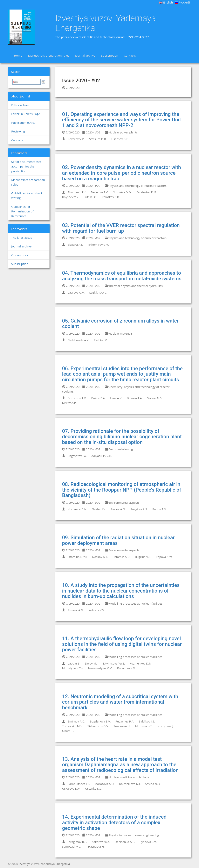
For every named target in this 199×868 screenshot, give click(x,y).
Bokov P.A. (98, 398)
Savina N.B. (153, 784)
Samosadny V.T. (73, 846)
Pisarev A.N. (76, 610)
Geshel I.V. (99, 509)
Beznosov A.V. (77, 398)
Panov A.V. (159, 509)
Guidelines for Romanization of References (22, 211)
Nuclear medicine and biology (127, 777)
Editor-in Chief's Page (26, 114)
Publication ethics (23, 123)
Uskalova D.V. (71, 788)
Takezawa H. (122, 726)
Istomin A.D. (122, 557)
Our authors (20, 255)
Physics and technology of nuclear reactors (136, 186)
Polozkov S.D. (111, 197)
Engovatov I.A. (77, 456)
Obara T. (68, 731)
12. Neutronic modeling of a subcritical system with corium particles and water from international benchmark (120, 702)
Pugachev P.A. (125, 721)
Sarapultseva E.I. (79, 784)
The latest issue (22, 238)
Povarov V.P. (76, 139)
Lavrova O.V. (76, 292)
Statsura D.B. (98, 139)
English (166, 2)
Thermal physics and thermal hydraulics (134, 286)
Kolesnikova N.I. (130, 784)
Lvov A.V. (116, 398)
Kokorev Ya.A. (101, 842)
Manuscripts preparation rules (49, 55)
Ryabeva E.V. (148, 842)
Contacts (130, 55)
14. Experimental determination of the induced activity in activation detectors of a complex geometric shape (114, 822)
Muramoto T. (144, 726)
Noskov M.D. (101, 557)
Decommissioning (119, 449)
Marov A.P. (69, 403)
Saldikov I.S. (147, 721)
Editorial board (21, 105)
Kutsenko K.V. (126, 668)
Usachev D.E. (120, 139)
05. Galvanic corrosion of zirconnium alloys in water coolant (120, 324)
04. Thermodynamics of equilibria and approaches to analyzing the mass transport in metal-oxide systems (122, 276)
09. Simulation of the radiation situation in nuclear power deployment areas (118, 540)
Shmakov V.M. (123, 192)
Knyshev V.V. (71, 197)
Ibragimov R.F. (77, 842)
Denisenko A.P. (125, 842)
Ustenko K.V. (94, 788)
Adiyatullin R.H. (102, 456)
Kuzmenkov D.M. (141, 663)
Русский (182, 2)
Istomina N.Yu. (78, 557)
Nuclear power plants (121, 132)
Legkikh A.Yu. (98, 292)
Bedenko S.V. (100, 192)
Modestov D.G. (147, 192)
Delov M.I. (92, 663)
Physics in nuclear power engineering (132, 835)
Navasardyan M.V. (100, 668)
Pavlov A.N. (118, 509)
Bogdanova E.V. (100, 721)
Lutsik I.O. (90, 197)
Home (18, 55)
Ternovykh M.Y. (73, 726)
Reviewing (18, 131)
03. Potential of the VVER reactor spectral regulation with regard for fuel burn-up (121, 228)
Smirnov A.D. (76, 721)
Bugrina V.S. (143, 557)
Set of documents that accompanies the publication (26, 166)
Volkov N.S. (155, 398)
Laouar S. (74, 663)
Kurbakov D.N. (77, 509)
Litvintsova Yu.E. (114, 663)
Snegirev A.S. (139, 509)
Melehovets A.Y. (78, 340)
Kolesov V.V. (97, 610)
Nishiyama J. (166, 726)
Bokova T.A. (135, 398)
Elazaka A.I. (75, 245)
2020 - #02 (91, 132)
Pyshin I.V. (101, 340)
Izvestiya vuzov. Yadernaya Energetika (106, 23)
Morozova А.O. (105, 784)
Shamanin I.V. (77, 192)
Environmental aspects (122, 502)
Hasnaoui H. (96, 846)
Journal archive (85, 55)
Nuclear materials (119, 333)
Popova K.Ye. (165, 557)
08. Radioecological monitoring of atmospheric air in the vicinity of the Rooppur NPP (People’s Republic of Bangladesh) (122, 490)
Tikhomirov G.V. (98, 245)
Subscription (110, 55)
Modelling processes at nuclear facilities (134, 603)
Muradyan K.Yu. (73, 668)
